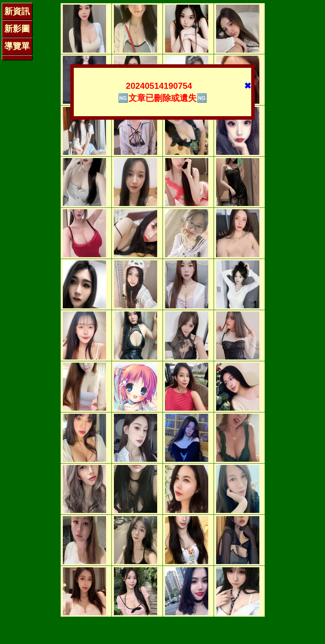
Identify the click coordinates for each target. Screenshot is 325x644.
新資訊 (17, 11)
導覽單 (17, 46)
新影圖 (17, 29)
